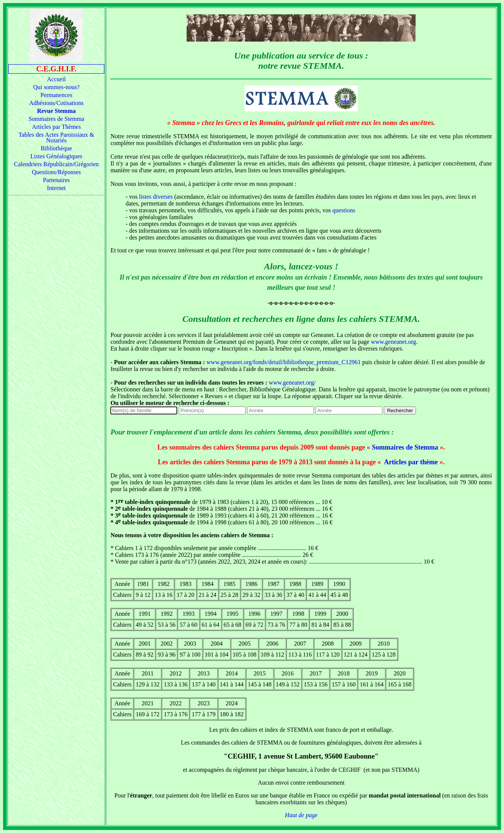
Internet (56, 188)
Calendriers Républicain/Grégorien (56, 164)
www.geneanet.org (394, 342)
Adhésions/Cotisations (56, 103)
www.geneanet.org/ (292, 382)
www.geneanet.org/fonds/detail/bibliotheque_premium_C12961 (283, 362)
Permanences (56, 95)
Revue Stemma (56, 111)
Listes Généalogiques (56, 156)
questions (344, 210)
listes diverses (156, 197)
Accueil (56, 79)
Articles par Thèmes (56, 127)
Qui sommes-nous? (56, 87)
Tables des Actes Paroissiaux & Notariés (56, 138)
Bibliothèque (56, 148)
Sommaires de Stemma (56, 119)
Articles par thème (410, 462)
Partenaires (56, 180)
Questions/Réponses (56, 172)
